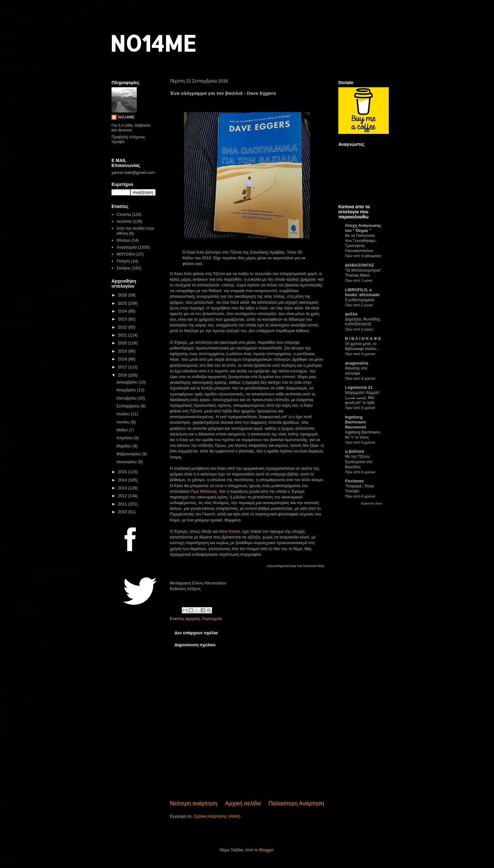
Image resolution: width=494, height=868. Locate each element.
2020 (123, 343)
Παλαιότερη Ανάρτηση (296, 803)
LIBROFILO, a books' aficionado (362, 292)
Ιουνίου (124, 422)
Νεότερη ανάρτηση (194, 803)
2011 (123, 504)
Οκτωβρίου (127, 398)
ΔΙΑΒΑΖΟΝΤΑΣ (360, 265)
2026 (123, 295)
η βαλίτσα (355, 451)
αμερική (193, 619)
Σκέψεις (124, 268)
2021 (123, 335)
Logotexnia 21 (359, 387)
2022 (123, 327)
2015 (123, 472)
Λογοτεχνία (212, 619)
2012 (123, 496)
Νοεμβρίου (127, 390)
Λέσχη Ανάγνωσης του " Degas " (363, 228)
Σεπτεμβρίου (129, 406)
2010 (123, 512)
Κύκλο (234, 531)
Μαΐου (123, 430)
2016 (123, 375)
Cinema (124, 214)
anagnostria (357, 363)
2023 (123, 319)
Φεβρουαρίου (129, 454)
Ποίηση (123, 261)
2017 (123, 367)
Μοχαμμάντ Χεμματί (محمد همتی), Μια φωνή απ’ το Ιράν (362, 398)
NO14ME (153, 43)
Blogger (266, 850)
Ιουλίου (124, 414)
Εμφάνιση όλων (372, 503)
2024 (123, 311)
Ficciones (354, 481)
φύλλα (351, 314)
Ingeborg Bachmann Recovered (355, 422)
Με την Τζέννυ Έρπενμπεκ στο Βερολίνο (359, 462)
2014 (123, 480)
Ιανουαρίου (127, 462)
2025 (123, 303)
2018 (123, 359)
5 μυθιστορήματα (360, 300)
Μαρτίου (125, 446)
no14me (124, 221)
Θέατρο (123, 240)
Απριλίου (125, 438)
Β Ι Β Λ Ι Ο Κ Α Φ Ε (363, 339)
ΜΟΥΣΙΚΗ (126, 254)
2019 (123, 351)
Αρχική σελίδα (243, 803)
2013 (123, 488)
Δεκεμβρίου (128, 382)
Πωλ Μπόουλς (204, 491)
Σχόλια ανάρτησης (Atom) (217, 816)
